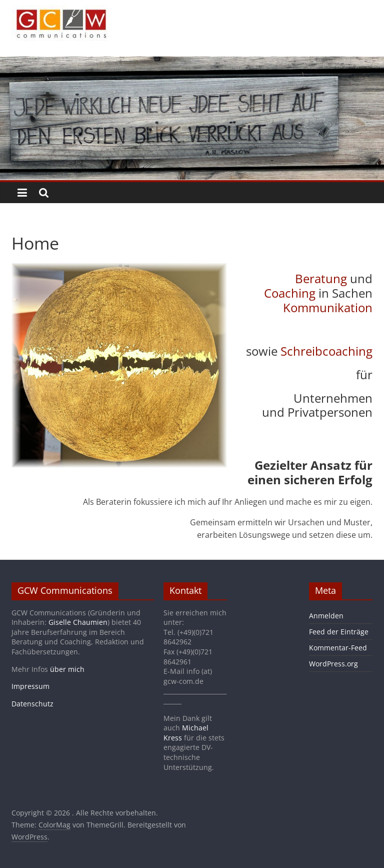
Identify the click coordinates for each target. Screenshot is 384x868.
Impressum (30, 686)
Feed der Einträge (339, 632)
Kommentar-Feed (338, 648)
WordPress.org (333, 664)
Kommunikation (328, 307)
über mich (67, 669)
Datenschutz (32, 704)
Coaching (290, 293)
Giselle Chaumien (78, 622)
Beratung (321, 278)
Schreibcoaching (326, 351)
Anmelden (326, 616)
